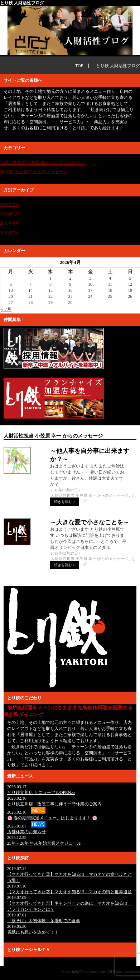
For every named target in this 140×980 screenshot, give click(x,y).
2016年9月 (10, 223)
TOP (79, 66)
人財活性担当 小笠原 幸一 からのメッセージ (42, 162)
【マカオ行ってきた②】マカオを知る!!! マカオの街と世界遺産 (69, 892)
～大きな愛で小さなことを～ (90, 522)
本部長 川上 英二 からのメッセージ (34, 172)
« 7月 (6, 309)
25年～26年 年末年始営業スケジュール (44, 843)
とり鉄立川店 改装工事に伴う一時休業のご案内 (54, 804)
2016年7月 (10, 233)
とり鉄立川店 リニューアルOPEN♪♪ (41, 792)
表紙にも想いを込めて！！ (33, 932)
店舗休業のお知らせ (26, 832)
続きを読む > (64, 502)
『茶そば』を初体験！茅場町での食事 (44, 921)
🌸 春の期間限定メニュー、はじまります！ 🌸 (52, 818)
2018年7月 (10, 205)
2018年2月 (10, 214)
